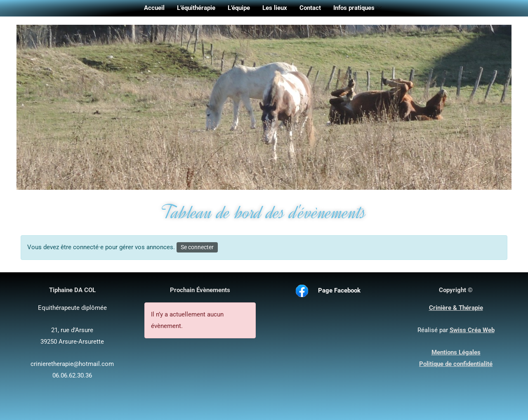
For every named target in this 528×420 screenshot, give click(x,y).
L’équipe (239, 8)
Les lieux (275, 8)
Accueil (154, 8)
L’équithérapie (196, 8)
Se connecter (197, 247)
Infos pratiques (357, 8)
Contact (310, 8)
